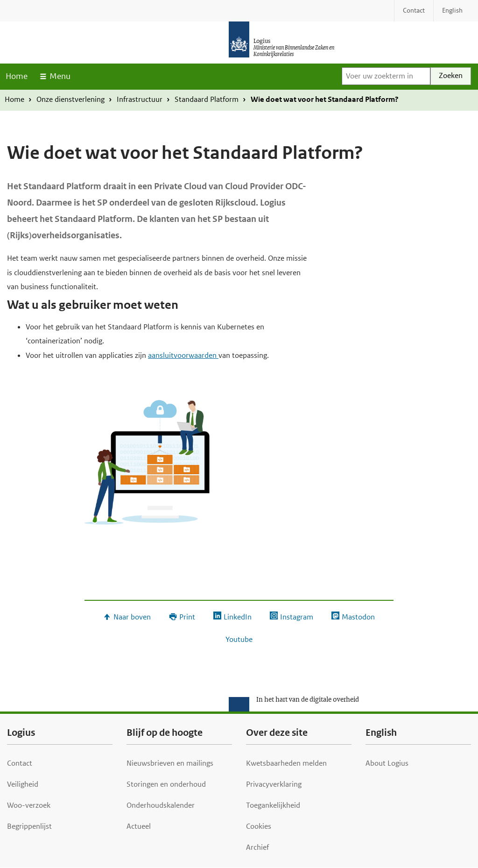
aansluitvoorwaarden (183, 355)
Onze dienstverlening (70, 99)
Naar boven (132, 617)
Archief (257, 847)
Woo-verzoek (29, 805)
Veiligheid (23, 784)
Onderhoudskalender (161, 805)
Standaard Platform (207, 99)
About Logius (387, 763)
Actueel (139, 826)
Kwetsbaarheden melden (286, 763)
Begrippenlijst (29, 826)
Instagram (297, 617)
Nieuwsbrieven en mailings (170, 763)
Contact (20, 763)
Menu (60, 76)
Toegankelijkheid (273, 805)
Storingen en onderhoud (166, 784)
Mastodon (358, 617)
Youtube (239, 639)
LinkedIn (238, 617)
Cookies (259, 826)
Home (17, 76)
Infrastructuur (140, 99)
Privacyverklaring (274, 784)
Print (187, 617)
